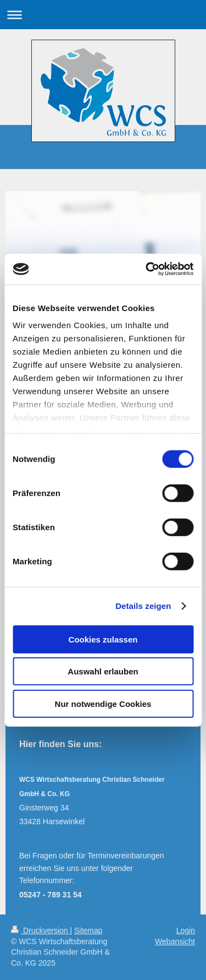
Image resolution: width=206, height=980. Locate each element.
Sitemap (88, 930)
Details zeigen (143, 606)
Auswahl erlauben (103, 671)
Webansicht (175, 941)
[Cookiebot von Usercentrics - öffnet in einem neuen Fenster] (147, 269)
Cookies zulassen (103, 639)
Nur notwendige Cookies (103, 703)
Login (186, 930)
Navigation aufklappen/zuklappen (103, 15)
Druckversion (40, 930)
